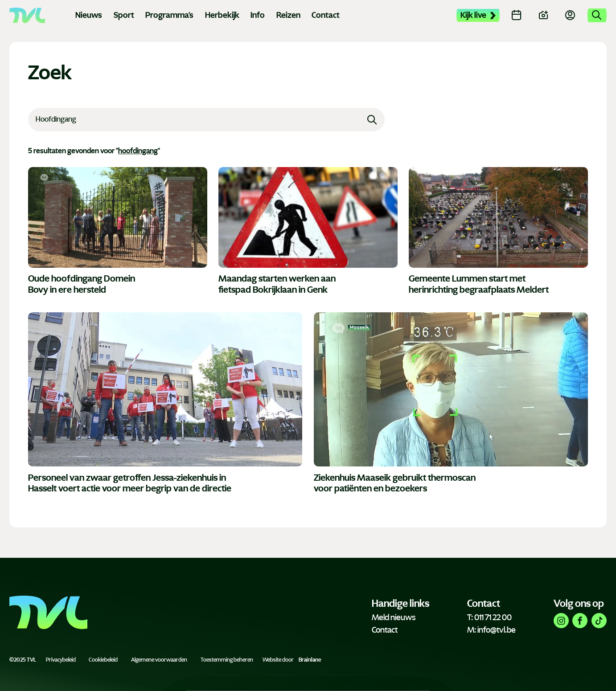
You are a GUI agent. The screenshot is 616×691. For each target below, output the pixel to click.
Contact (326, 15)
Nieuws (89, 15)
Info (258, 15)
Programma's (169, 15)
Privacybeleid (61, 660)
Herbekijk (222, 15)
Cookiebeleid (103, 660)
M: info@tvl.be (491, 630)
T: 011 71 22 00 (489, 617)
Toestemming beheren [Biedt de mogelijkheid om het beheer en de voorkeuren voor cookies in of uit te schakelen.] (227, 660)
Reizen (288, 15)
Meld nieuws (394, 617)
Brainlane (310, 660)
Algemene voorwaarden (159, 660)
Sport (124, 15)
